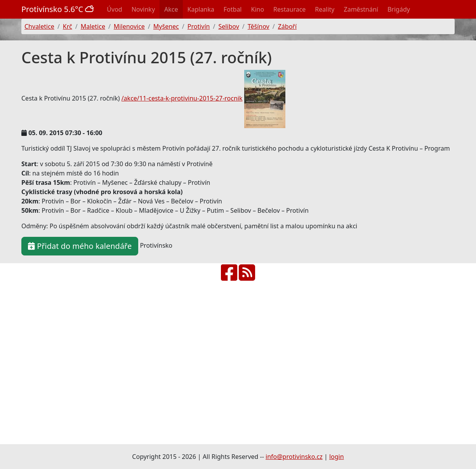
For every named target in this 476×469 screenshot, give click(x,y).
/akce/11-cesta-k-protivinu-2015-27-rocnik (182, 98)
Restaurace (289, 9)
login (337, 457)
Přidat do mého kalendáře (80, 246)
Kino (258, 9)
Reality (325, 9)
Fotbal (233, 9)
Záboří (287, 26)
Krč (68, 26)
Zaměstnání (361, 9)
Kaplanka (201, 9)
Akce (171, 9)
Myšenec (166, 26)
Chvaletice (39, 26)
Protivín (199, 26)
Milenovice (129, 26)
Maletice (93, 26)
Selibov (228, 26)
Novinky (143, 9)
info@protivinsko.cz (294, 457)
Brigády (399, 9)
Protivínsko (59, 9)
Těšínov (259, 26)
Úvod (114, 9)
